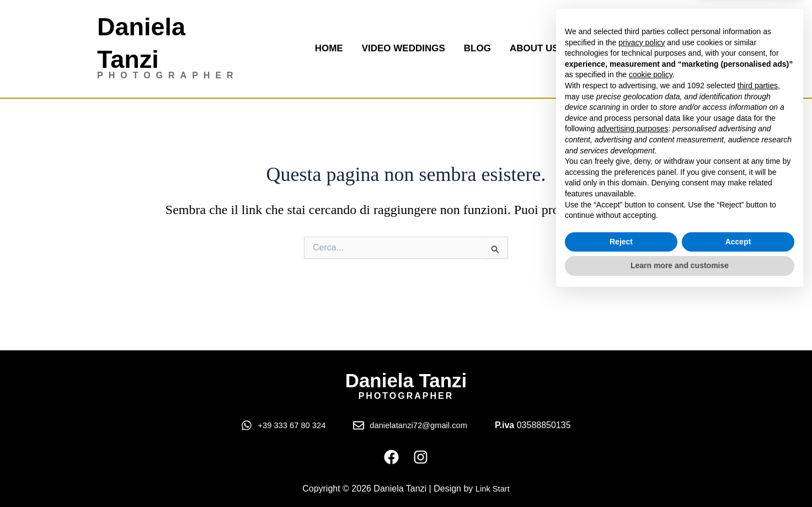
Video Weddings (404, 48)
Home (329, 48)
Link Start (493, 489)
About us (534, 48)
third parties (758, 297)
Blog (477, 48)
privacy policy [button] (642, 254)
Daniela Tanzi (406, 379)
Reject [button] (621, 453)
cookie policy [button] (651, 286)
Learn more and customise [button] (680, 477)
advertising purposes (632, 340)
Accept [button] (738, 453)
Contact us (608, 48)
